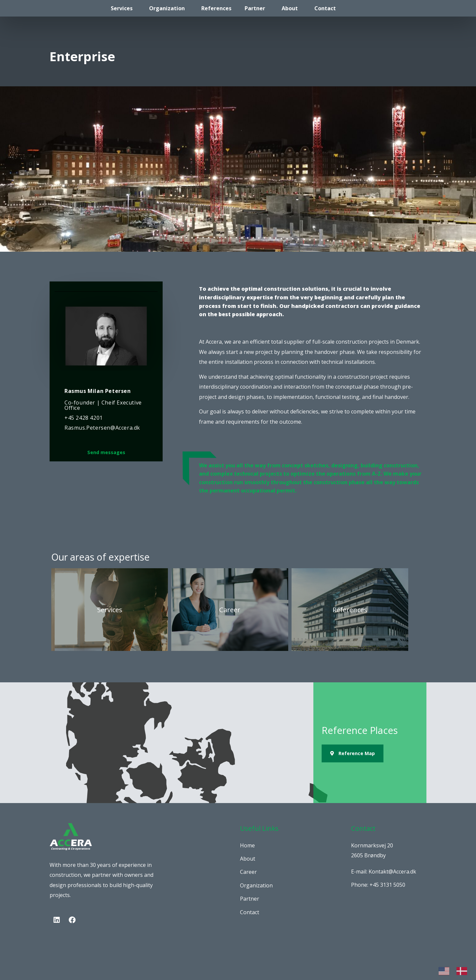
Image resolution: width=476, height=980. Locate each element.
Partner (255, 8)
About (290, 8)
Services (122, 8)
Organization (167, 8)
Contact (325, 8)
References (216, 8)
